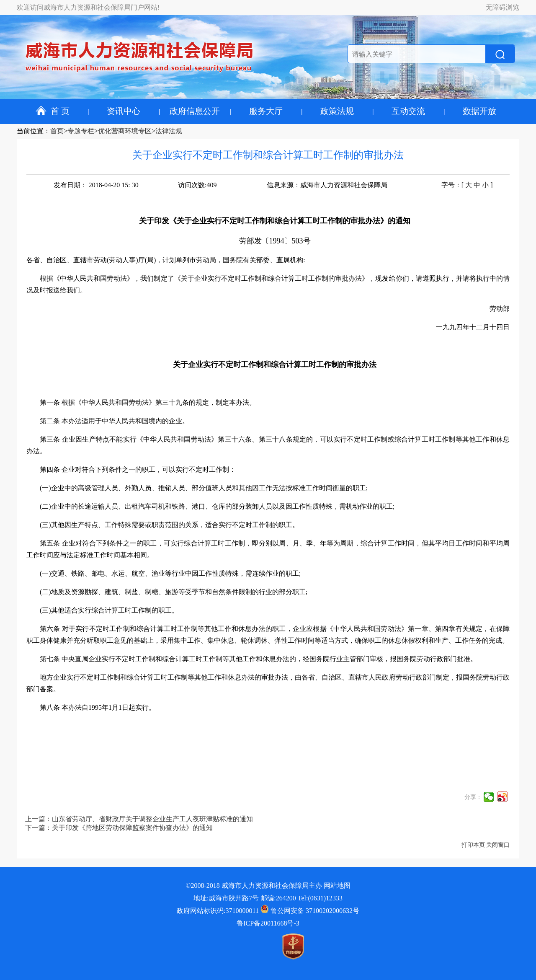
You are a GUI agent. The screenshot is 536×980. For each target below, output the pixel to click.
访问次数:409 (197, 185)
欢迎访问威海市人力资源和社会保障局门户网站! (88, 7)
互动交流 (408, 111)
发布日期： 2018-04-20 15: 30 (96, 185)
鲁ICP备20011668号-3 (268, 923)
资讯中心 (124, 111)
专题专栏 (81, 131)
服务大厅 (266, 111)
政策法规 (337, 111)
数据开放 (479, 111)
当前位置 (30, 131)
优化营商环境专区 (125, 131)
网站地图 (337, 886)
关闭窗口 (498, 845)
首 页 (53, 111)
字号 (448, 185)
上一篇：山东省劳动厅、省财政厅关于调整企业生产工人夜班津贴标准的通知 (139, 819)
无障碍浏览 (502, 7)
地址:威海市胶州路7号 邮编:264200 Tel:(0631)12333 (268, 898)
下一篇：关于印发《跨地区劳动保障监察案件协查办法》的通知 (119, 828)
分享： (473, 797)
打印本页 (473, 845)
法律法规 (169, 131)
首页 (57, 131)
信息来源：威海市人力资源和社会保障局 (327, 185)
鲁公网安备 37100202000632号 (310, 911)
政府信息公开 (195, 111)
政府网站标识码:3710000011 (218, 911)
